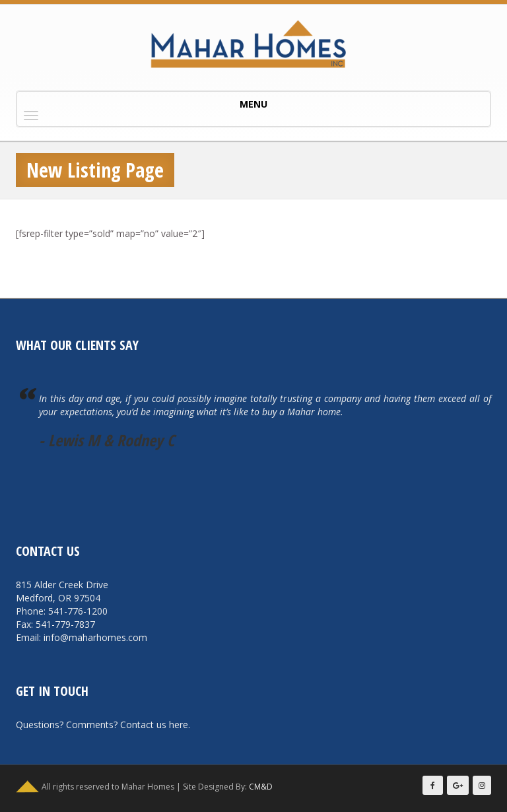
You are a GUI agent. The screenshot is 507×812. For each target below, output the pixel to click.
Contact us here (154, 725)
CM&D (261, 787)
